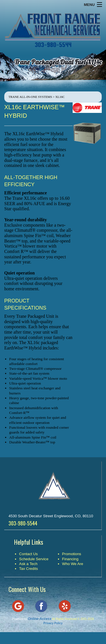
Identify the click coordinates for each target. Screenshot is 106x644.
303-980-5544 (53, 45)
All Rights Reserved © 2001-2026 (73, 619)
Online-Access (39, 619)
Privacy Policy (53, 623)
